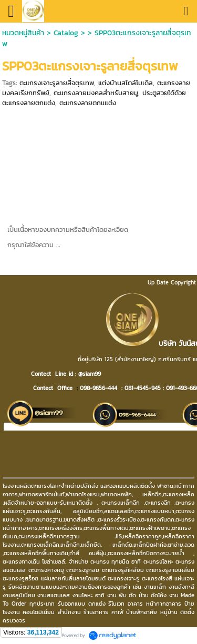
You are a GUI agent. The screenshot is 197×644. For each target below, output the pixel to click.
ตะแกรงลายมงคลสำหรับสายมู (96, 93)
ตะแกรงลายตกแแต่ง (88, 103)
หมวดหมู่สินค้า (23, 33)
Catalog (67, 33)
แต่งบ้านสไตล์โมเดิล (126, 83)
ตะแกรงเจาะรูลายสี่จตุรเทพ (57, 83)
